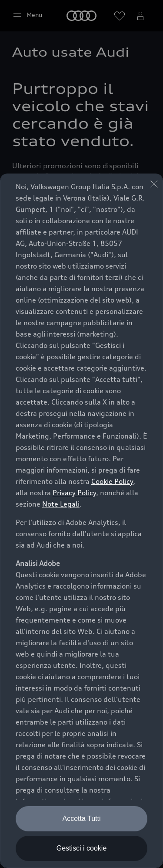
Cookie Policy (112, 481)
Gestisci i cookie (82, 848)
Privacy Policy (74, 493)
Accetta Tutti (81, 819)
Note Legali (61, 504)
